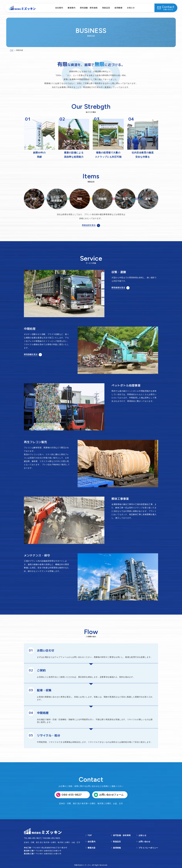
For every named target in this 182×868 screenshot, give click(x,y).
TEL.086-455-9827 (32, 838)
